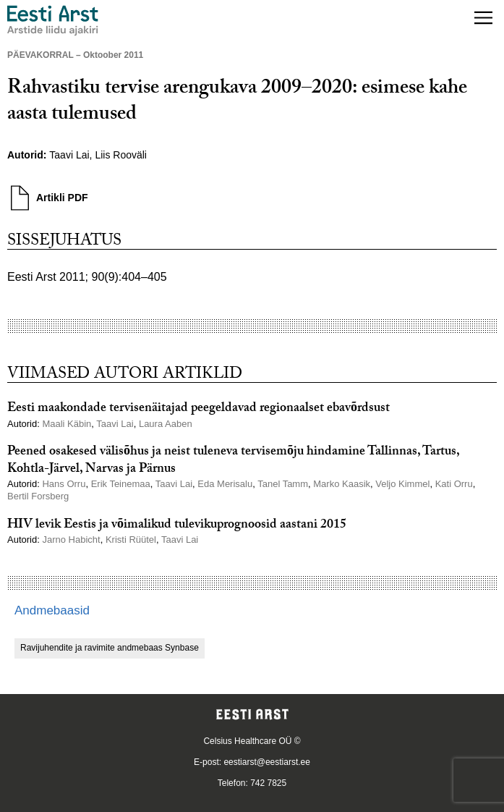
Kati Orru (454, 484)
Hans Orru (64, 484)
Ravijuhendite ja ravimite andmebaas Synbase (110, 648)
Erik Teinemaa (121, 484)
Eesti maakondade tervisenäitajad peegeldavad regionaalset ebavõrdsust (198, 409)
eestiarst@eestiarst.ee (267, 762)
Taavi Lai (69, 155)
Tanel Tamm (283, 484)
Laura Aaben (166, 424)
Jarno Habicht (71, 540)
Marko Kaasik (342, 484)
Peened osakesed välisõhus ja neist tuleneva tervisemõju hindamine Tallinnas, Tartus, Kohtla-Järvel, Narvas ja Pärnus (233, 461)
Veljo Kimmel (402, 484)
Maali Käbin (67, 424)
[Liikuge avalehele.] (53, 21)
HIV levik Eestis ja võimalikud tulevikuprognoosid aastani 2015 (177, 526)
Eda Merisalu (225, 484)
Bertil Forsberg (38, 496)
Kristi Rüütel (131, 540)
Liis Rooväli (121, 155)
